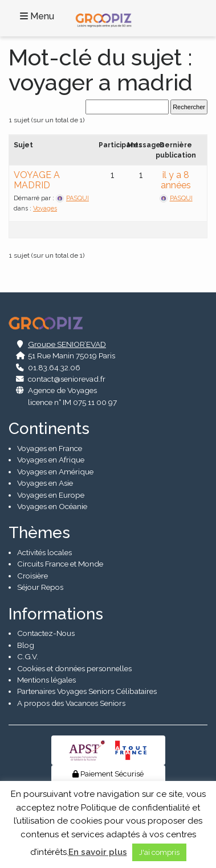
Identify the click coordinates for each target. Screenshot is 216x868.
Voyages (45, 208)
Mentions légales (46, 680)
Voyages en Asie (45, 483)
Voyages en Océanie (52, 506)
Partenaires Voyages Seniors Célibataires (87, 691)
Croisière (32, 576)
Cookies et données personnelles (74, 668)
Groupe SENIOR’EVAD (67, 344)
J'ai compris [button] (159, 852)
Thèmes (39, 533)
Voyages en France (50, 448)
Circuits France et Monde (60, 564)
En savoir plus (98, 852)
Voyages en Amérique (55, 472)
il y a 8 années (176, 180)
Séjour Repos (40, 587)
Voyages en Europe (51, 495)
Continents (49, 429)
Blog (26, 645)
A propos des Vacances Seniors (71, 703)
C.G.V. (28, 656)
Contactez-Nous (46, 633)
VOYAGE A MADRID (37, 180)
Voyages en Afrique (51, 460)
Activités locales (44, 552)
